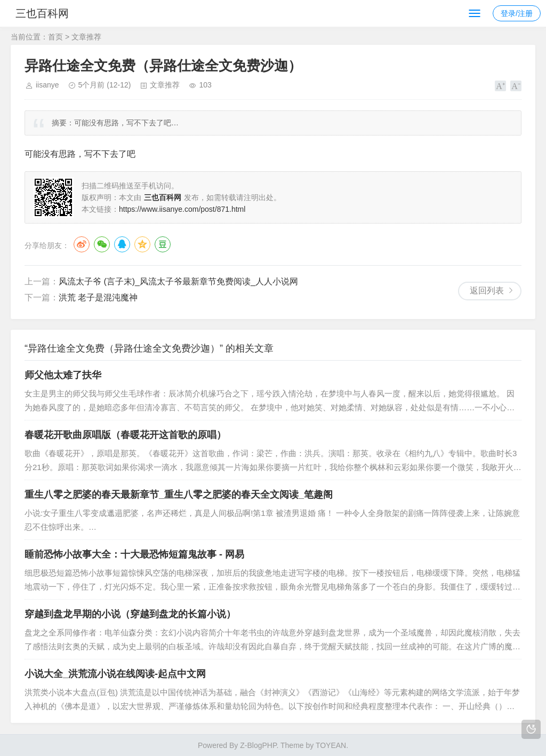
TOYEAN (331, 745)
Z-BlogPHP (258, 745)
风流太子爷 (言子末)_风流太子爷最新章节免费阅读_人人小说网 (178, 281)
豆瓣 (163, 244)
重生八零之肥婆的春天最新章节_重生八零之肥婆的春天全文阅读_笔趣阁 (179, 495)
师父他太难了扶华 (63, 375)
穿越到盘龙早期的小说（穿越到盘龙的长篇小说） (130, 614)
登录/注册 (517, 13)
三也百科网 (47, 13)
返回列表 (487, 291)
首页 (55, 37)
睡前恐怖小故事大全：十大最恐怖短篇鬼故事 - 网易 (134, 554)
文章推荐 (86, 37)
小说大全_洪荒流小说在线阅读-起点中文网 (115, 674)
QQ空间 (142, 244)
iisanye (47, 85)
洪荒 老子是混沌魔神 (98, 297)
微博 (82, 244)
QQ (122, 244)
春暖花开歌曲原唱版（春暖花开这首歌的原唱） (125, 435)
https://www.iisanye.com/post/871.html (182, 209)
